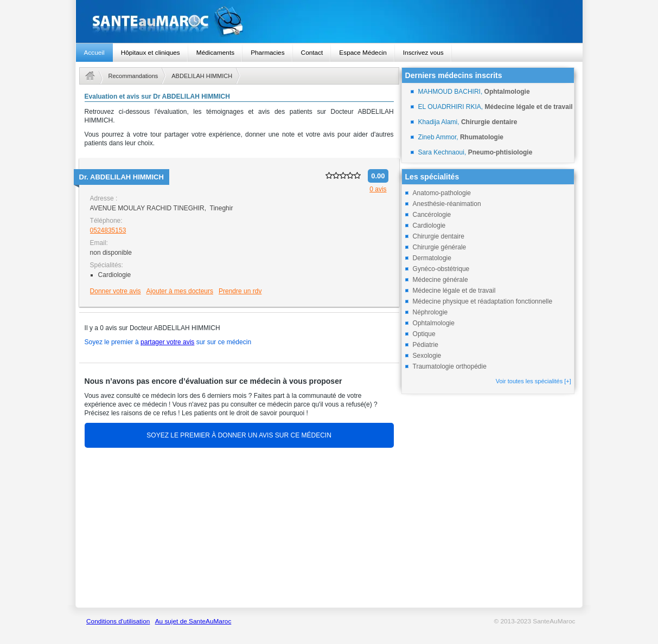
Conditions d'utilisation (118, 621)
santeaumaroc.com (329, 21)
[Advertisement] (239, 529)
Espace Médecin (363, 53)
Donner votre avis (116, 291)
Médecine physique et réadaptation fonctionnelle (483, 301)
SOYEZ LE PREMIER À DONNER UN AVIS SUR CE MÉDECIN (239, 435)
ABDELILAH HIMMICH (202, 76)
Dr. (122, 177)
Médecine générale (440, 280)
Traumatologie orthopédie (450, 366)
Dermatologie (432, 258)
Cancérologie (432, 215)
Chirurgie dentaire (439, 236)
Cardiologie (429, 226)
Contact (312, 53)
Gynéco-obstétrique (441, 269)
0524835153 (108, 230)
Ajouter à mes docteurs (180, 291)
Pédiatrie (426, 345)
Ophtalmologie (434, 323)
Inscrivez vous (423, 53)
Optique (424, 334)
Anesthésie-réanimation (447, 204)
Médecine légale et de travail (454, 291)
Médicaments (215, 53)
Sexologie (427, 356)
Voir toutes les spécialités (534, 381)
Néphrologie (430, 312)
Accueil (94, 53)
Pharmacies (267, 53)
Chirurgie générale (440, 247)
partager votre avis (167, 342)
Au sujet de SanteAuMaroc (193, 621)
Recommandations (133, 76)
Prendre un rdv (240, 291)
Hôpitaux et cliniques (151, 53)
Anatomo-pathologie (442, 193)
